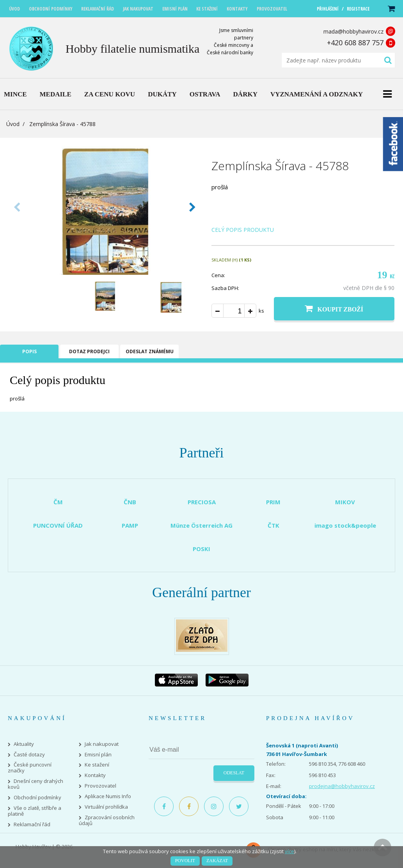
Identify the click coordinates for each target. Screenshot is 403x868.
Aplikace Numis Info (108, 796)
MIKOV (345, 502)
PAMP (130, 525)
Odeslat (234, 773)
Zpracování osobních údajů (107, 820)
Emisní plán (98, 755)
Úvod (13, 124)
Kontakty (95, 775)
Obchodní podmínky (37, 798)
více (289, 851)
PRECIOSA (202, 502)
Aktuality (24, 744)
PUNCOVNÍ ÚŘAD (58, 525)
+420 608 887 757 (355, 43)
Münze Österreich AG (201, 525)
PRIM (273, 502)
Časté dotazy (29, 755)
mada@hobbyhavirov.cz (353, 31)
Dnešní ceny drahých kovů (36, 784)
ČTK (273, 525)
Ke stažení (97, 765)
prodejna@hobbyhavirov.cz (342, 786)
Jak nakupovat (102, 744)
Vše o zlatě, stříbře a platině (35, 811)
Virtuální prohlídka (106, 807)
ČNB (130, 502)
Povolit (185, 861)
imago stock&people (345, 525)
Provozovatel (100, 786)
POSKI (201, 549)
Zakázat (217, 861)
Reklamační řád (32, 824)
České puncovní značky (30, 768)
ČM (58, 502)
